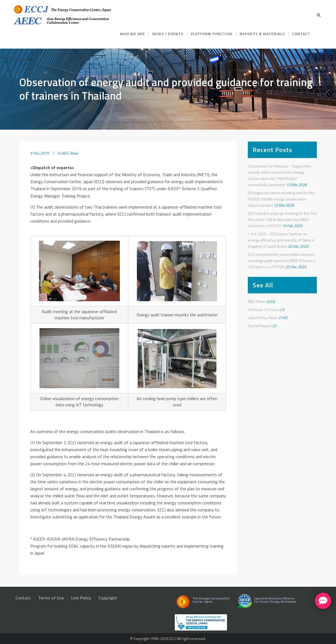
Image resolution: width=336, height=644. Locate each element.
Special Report (260, 326)
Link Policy (81, 598)
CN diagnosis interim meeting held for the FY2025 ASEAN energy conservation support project (281, 199)
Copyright (108, 598)
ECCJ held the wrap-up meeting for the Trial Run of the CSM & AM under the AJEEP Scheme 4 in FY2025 (282, 219)
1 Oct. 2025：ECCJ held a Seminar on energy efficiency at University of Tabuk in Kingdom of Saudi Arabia (281, 240)
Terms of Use (51, 598)
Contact (23, 598)
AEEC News (70, 153)
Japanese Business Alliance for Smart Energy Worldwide (266, 603)
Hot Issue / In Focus (264, 309)
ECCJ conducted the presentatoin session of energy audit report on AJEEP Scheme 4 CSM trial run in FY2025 (282, 261)
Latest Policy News (263, 318)
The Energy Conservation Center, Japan (202, 603)
